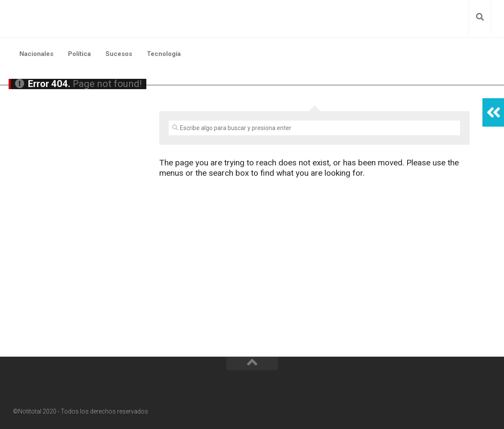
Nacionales (36, 54)
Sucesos (119, 54)
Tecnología (164, 54)
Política (79, 54)
